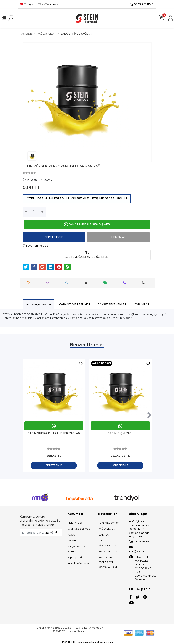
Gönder (53, 532)
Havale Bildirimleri (79, 563)
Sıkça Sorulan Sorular (76, 549)
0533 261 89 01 (142, 4)
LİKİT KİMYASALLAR (107, 543)
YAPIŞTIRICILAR (108, 551)
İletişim (72, 541)
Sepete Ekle (54, 237)
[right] (149, 415)
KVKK (71, 535)
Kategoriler (108, 514)
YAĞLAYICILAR (107, 529)
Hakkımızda (75, 523)
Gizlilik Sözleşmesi (79, 529)
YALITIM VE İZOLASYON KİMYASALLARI (108, 562)
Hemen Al (118, 237)
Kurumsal (75, 514)
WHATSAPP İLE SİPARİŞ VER (87, 224)
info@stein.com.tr (140, 549)
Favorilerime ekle (35, 246)
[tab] (38, 304)
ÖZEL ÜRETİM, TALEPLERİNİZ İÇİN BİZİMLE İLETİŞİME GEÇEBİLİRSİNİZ (77, 198)
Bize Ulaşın (138, 514)
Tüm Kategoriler (109, 523)
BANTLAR (104, 535)
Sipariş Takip (76, 557)
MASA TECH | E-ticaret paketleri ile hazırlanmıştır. (87, 642)
